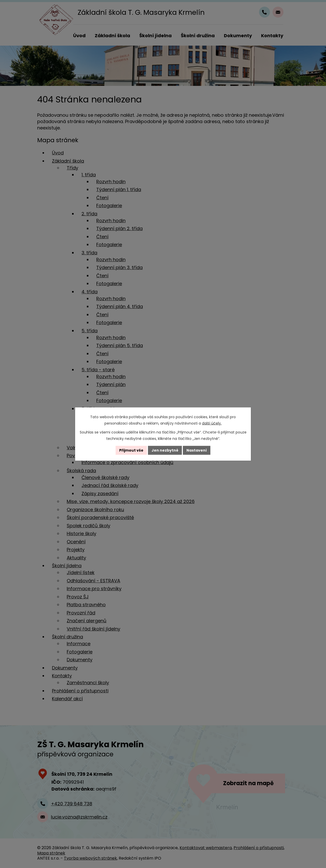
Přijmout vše (131, 450)
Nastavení (197, 450)
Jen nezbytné (165, 450)
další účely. (212, 423)
